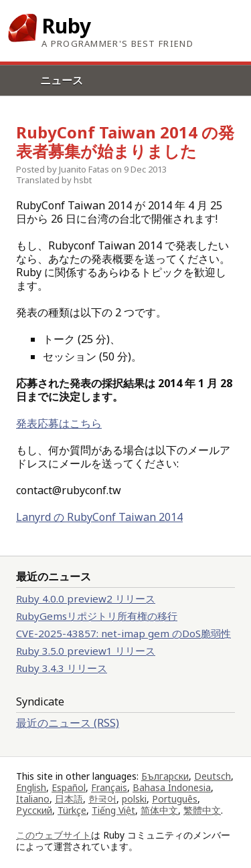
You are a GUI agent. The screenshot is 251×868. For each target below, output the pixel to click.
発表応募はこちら (59, 423)
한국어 (102, 799)
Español (69, 787)
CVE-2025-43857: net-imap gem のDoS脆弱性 (123, 633)
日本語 (69, 799)
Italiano (33, 799)
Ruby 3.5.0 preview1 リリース (86, 651)
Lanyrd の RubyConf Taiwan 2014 (99, 517)
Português (175, 799)
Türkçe (72, 810)
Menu (12, 95)
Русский (34, 810)
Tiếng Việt (113, 810)
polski (134, 799)
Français (109, 787)
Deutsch (213, 776)
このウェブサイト (54, 835)
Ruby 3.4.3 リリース (62, 668)
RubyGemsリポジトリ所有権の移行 (97, 616)
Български (165, 776)
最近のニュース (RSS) (68, 723)
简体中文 (159, 810)
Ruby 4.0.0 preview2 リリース (86, 599)
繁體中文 (202, 810)
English (31, 787)
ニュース (62, 80)
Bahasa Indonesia (172, 787)
